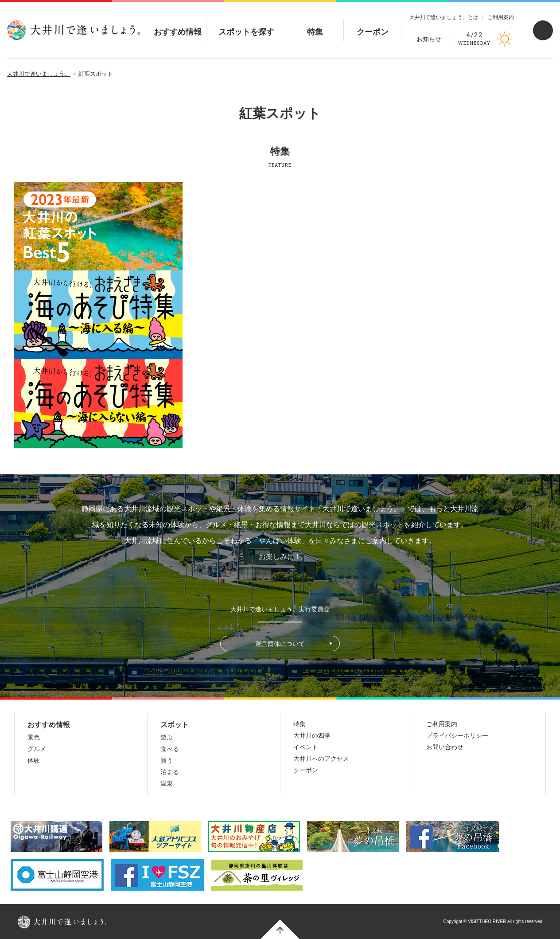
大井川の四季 (312, 736)
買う (167, 760)
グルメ (37, 749)
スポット (175, 725)
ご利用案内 (501, 17)
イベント (306, 747)
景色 (34, 737)
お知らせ (429, 39)
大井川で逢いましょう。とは (444, 17)
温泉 (167, 783)
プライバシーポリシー (457, 736)
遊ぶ (167, 737)
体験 (34, 760)
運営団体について (280, 644)
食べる (170, 749)
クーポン (373, 24)
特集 (315, 24)
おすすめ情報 (178, 24)
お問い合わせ (445, 747)
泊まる (170, 772)
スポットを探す (246, 24)
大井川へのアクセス (321, 759)
